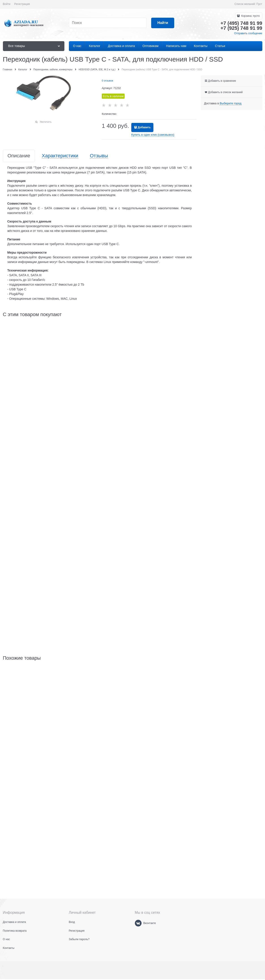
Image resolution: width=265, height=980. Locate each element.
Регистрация (22, 4)
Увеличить (46, 122)
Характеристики (60, 156)
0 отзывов (107, 81)
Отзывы (99, 156)
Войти (7, 4)
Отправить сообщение (248, 33)
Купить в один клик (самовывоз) (153, 135)
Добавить (144, 127)
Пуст (259, 4)
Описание (19, 156)
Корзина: (250, 16)
